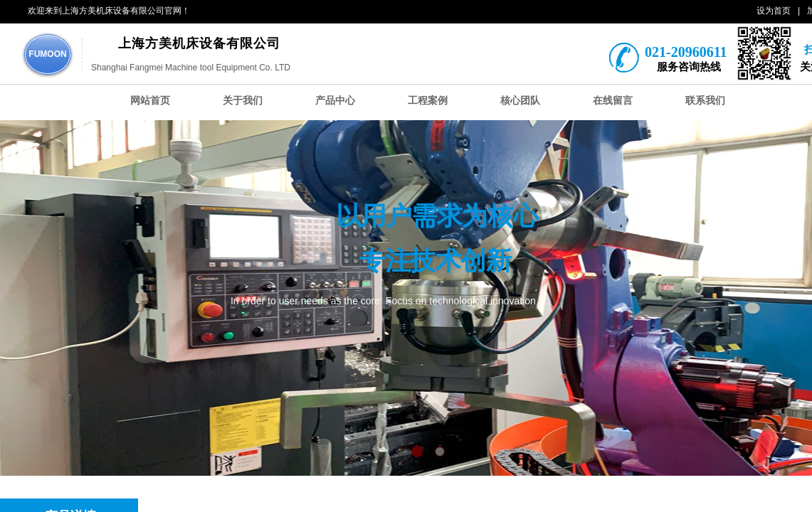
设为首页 (774, 11)
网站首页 (150, 101)
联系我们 (705, 101)
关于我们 (243, 101)
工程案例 (428, 101)
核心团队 (520, 101)
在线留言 (613, 101)
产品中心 (335, 101)
